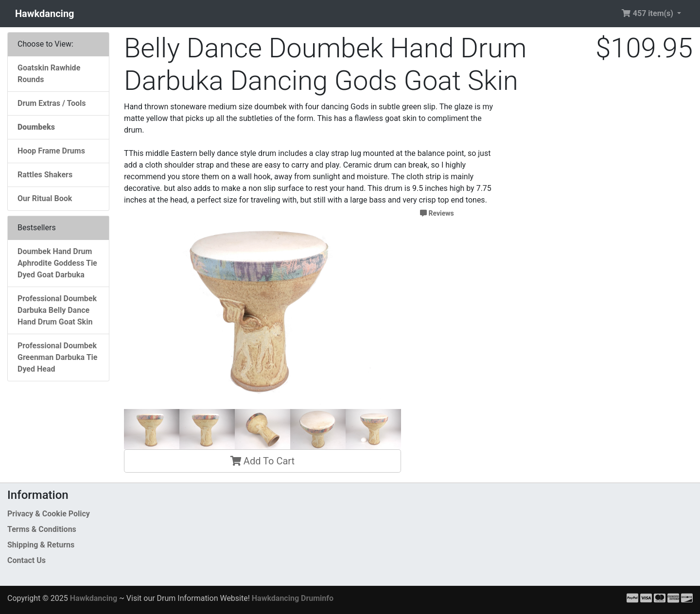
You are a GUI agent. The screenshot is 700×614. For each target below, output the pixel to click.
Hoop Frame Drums (51, 151)
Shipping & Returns (41, 545)
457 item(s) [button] (648, 13)
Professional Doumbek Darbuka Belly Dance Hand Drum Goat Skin (57, 310)
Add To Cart (262, 461)
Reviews (437, 213)
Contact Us (26, 560)
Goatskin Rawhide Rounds (49, 74)
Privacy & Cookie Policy (49, 514)
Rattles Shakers (45, 175)
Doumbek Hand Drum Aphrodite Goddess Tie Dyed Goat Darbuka (57, 263)
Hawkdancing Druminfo (293, 598)
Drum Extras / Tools (52, 103)
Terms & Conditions (42, 529)
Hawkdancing (45, 14)
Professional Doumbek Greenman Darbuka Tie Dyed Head (57, 357)
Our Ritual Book (45, 198)
